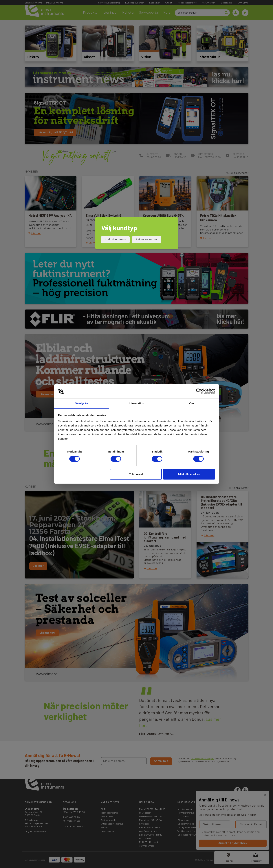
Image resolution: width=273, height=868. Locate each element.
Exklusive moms (147, 239)
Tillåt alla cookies (189, 474)
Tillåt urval (136, 474)
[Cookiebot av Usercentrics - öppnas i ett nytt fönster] (199, 391)
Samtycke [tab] (81, 403)
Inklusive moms (115, 239)
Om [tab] (192, 403)
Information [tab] (137, 403)
